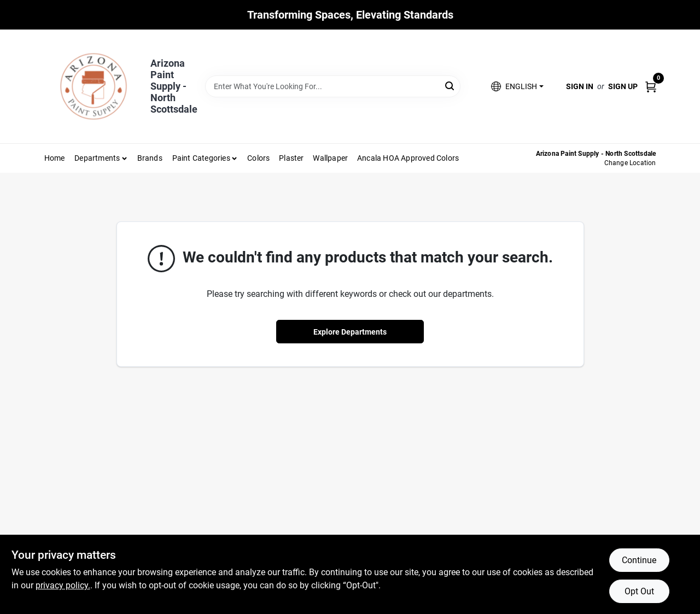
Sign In (580, 86)
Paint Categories (201, 158)
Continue (639, 560)
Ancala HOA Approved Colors (408, 158)
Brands (150, 158)
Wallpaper (330, 158)
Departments (97, 158)
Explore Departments (350, 332)
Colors (258, 158)
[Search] (450, 86)
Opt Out (639, 591)
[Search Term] (333, 86)
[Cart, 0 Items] (651, 86)
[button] (517, 87)
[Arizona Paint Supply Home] (94, 86)
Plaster (291, 158)
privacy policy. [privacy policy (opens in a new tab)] (63, 585)
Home (55, 158)
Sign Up (623, 86)
